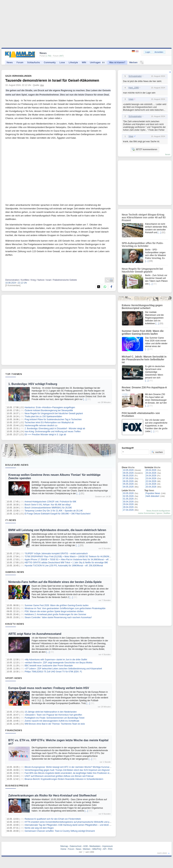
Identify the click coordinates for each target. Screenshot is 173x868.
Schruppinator (135, 76)
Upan (131, 99)
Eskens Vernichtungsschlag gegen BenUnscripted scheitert (142, 307)
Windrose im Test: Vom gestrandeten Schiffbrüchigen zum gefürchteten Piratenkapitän (65, 608)
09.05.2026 (128, 473)
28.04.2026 (128, 507)
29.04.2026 (128, 504)
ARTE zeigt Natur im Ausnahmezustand (35, 634)
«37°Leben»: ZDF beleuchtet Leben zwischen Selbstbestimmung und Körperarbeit (63, 669)
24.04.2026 (151, 476)
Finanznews (14, 730)
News (10, 62)
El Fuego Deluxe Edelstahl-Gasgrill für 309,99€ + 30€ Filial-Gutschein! (58, 514)
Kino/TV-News (15, 624)
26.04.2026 (151, 470)
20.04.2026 (151, 487)
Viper (131, 136)
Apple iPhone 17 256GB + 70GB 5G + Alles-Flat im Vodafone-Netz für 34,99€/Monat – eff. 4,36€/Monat (73, 560)
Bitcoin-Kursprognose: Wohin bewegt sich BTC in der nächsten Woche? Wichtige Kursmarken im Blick (73, 767)
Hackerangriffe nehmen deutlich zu (41, 426)
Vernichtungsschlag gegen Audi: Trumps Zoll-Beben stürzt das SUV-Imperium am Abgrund (67, 770)
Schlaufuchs (34, 62)
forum (168, 154)
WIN (84, 62)
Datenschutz (76, 846)
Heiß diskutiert (153, 496)
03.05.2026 (128, 493)
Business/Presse (17, 785)
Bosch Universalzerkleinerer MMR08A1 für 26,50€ (48, 508)
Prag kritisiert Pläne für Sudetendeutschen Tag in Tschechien (53, 419)
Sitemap (64, 846)
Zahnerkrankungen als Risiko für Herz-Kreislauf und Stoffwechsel (52, 795)
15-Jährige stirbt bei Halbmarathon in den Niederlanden (51, 712)
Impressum (108, 846)
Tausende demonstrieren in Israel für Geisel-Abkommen (52, 80)
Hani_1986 (134, 88)
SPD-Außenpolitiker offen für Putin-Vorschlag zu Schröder (143, 245)
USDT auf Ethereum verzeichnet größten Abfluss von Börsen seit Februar (59, 776)
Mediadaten (95, 846)
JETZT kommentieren (144, 149)
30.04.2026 (128, 502)
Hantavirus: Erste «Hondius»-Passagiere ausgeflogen (50, 407)
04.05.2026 (128, 487)
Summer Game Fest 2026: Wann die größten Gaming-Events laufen (57, 605)
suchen (157, 452)
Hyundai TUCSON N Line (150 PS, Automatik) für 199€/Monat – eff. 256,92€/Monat (64, 566)
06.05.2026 (128, 481)
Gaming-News (15, 572)
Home (63, 849)
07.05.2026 (128, 478)
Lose (62, 62)
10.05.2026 (128, 470)
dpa (42, 85)
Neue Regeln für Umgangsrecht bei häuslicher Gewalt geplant (54, 413)
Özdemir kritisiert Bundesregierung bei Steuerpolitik (49, 410)
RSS (110, 849)
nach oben (162, 853)
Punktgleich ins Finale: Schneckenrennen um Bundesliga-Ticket (54, 718)
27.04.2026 (128, 510)
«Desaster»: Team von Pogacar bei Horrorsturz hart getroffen (53, 715)
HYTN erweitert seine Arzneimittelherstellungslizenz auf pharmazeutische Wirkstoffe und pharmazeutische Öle (76, 822)
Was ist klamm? (117, 62)
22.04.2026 (151, 481)
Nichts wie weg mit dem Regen (39, 828)
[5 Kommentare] (13, 285)
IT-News (11, 520)
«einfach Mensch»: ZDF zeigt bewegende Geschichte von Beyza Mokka (58, 663)
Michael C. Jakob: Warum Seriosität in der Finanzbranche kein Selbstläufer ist (144, 359)
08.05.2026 (128, 476)
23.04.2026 (151, 478)
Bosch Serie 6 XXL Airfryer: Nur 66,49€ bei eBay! (48, 505)
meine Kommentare (146, 513)
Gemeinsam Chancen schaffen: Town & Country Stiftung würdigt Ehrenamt (60, 831)
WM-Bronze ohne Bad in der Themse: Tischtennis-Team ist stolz (55, 724)
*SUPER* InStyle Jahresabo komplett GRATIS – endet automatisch (56, 554)
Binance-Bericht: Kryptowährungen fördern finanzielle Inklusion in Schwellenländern (64, 779)
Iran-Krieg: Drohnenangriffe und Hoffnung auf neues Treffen (53, 432)
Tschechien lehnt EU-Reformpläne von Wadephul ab (49, 422)
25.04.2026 (151, 473)
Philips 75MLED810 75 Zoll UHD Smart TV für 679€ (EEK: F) (53, 672)
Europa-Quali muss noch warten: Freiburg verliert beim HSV (49, 688)
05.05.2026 (128, 484)
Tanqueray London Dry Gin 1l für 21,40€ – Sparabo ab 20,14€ (54, 511)
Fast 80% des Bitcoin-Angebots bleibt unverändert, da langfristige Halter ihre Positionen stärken (70, 773)
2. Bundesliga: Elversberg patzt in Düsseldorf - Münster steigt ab (55, 429)
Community (50, 62)
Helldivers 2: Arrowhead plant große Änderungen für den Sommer (55, 614)
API (105, 849)
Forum (20, 62)
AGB (85, 846)
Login (148, 52)
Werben (133, 62)
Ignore (159, 513)
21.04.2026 (151, 484)
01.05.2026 (128, 499)
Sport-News (14, 678)
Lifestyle (73, 62)
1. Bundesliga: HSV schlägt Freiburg (33, 384)
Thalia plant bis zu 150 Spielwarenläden (43, 416)
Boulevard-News (17, 465)
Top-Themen (14, 374)
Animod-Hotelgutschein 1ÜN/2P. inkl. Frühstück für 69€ (50, 502)
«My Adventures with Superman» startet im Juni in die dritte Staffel (56, 660)
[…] (85, 399)
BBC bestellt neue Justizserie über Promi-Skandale (49, 666)
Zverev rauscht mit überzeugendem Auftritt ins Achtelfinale (52, 721)
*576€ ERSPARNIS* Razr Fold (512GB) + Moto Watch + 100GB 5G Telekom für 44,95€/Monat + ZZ (71, 557)
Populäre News (153, 493)
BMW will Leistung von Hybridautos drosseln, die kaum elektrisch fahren (57, 530)
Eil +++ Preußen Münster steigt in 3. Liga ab (45, 435)
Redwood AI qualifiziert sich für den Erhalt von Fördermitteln (53, 819)
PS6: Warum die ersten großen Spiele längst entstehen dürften (54, 611)
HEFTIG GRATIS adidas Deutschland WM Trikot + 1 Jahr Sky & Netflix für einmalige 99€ (66, 563)
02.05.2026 (128, 496)
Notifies (167, 513)
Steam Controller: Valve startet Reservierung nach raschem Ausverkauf (58, 617)
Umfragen (98, 62)
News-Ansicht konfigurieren (158, 511)
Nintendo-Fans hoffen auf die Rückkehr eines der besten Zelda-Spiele (55, 582)
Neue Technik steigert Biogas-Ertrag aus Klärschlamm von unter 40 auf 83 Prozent (144, 217)
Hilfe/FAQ (97, 849)
